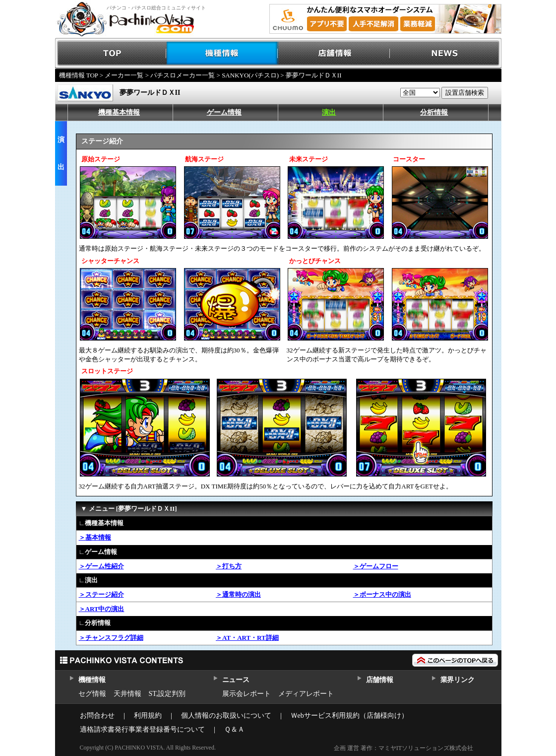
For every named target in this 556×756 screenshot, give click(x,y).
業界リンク (458, 680)
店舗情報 (334, 53)
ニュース (236, 680)
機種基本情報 (119, 112)
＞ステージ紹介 (101, 594)
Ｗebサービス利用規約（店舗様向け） (349, 716)
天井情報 (127, 694)
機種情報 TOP (79, 75)
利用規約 (148, 716)
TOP (111, 53)
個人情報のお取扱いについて (226, 716)
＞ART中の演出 (102, 609)
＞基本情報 (95, 537)
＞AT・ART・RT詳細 (247, 638)
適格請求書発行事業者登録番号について (142, 729)
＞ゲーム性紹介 (101, 566)
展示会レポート (247, 694)
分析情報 (434, 112)
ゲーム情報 (224, 112)
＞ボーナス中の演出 (382, 594)
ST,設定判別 (167, 694)
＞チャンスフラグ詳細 (111, 638)
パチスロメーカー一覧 (183, 75)
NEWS (446, 53)
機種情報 (222, 53)
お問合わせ (97, 716)
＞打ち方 (229, 566)
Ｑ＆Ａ (234, 729)
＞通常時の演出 (238, 594)
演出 (329, 112)
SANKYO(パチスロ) (250, 75)
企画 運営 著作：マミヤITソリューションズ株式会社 (403, 748)
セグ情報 (92, 694)
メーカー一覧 (124, 75)
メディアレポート (306, 694)
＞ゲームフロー (376, 566)
